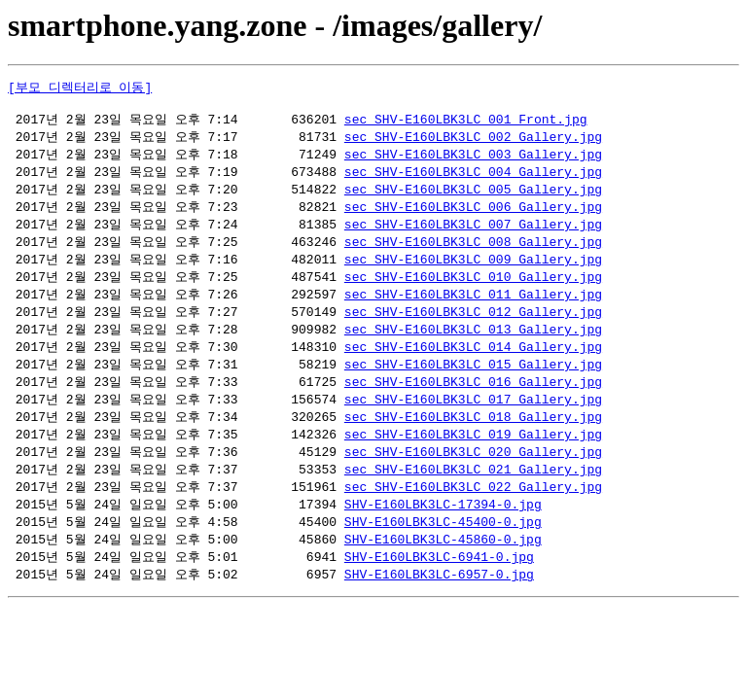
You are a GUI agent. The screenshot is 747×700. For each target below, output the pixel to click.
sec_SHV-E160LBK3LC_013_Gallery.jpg (473, 345)
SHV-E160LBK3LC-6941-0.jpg (439, 585)
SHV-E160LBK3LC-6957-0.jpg (439, 604)
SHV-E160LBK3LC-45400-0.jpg (443, 548)
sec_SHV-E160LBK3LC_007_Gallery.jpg (473, 234)
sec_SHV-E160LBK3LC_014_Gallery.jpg (473, 364)
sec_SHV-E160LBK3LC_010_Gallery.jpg (473, 290)
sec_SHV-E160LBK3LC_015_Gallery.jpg (473, 382)
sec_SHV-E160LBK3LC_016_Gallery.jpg (473, 401)
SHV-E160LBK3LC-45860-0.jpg (443, 567)
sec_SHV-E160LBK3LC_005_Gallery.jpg (473, 197)
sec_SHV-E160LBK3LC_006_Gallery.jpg (473, 216)
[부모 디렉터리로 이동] (80, 87)
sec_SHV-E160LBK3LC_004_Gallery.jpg (473, 179)
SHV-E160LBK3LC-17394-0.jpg (443, 530)
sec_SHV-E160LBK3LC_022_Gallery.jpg (473, 511)
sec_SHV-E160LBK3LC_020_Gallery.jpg (473, 474)
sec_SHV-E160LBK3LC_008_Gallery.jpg (473, 253)
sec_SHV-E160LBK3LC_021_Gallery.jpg (473, 493)
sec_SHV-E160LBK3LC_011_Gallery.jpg (473, 308)
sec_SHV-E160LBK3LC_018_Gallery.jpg (473, 437)
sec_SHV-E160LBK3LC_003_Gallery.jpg (473, 160)
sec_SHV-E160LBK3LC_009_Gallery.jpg (473, 271)
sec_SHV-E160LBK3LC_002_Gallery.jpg (473, 142)
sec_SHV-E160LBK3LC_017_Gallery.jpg (473, 419)
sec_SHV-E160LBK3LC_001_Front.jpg (466, 123)
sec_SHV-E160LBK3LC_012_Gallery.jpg (473, 327)
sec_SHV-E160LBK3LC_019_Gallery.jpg (473, 456)
